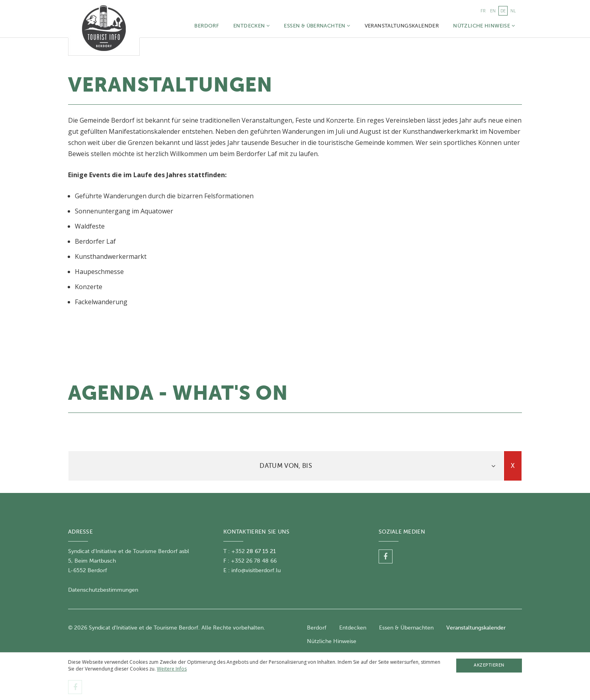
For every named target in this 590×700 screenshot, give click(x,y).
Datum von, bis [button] (286, 466)
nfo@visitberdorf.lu (257, 570)
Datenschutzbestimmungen (103, 590)
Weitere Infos (172, 669)
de (503, 11)
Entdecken (251, 26)
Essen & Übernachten (317, 26)
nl (513, 11)
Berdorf (207, 26)
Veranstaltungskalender (402, 26)
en (493, 11)
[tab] (286, 466)
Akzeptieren (489, 665)
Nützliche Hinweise (484, 26)
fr (483, 11)
